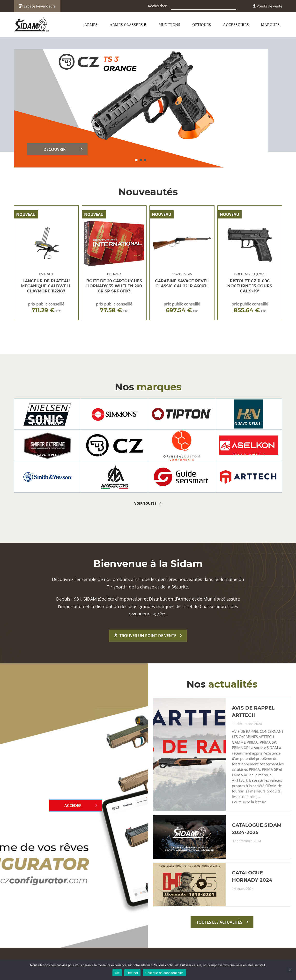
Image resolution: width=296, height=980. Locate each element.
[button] (136, 160)
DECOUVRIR (55, 149)
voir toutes (145, 503)
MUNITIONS (170, 25)
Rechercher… (159, 6)
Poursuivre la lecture (249, 802)
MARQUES (270, 25)
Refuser (132, 973)
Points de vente (268, 6)
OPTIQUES (202, 25)
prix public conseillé (46, 308)
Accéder (73, 806)
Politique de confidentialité (164, 973)
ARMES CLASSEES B (128, 25)
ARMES (91, 25)
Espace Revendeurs (37, 6)
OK (117, 973)
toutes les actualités (219, 922)
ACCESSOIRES (236, 25)
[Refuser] (290, 970)
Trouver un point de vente (145, 636)
